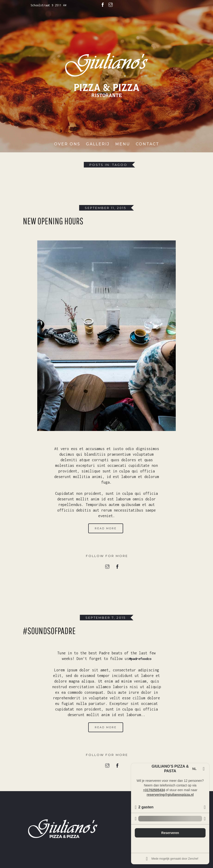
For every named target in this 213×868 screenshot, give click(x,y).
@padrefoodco (140, 659)
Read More (106, 528)
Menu (123, 146)
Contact (147, 146)
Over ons (67, 146)
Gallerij (98, 146)
